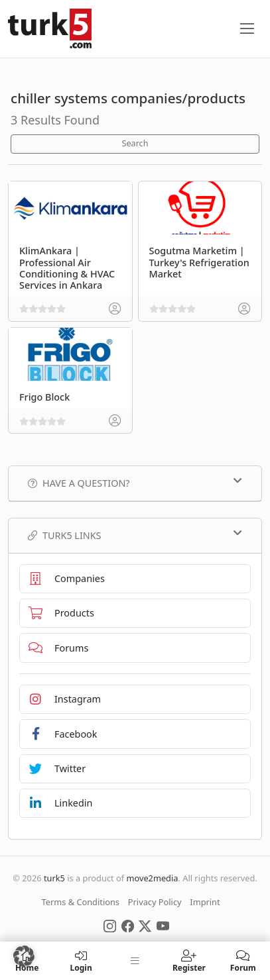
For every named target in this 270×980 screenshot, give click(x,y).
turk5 (54, 878)
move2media (152, 878)
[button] (24, 956)
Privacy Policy (155, 902)
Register (189, 961)
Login (81, 961)
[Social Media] (110, 925)
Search (135, 143)
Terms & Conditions (81, 902)
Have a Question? (135, 483)
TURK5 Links (135, 535)
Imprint (205, 902)
